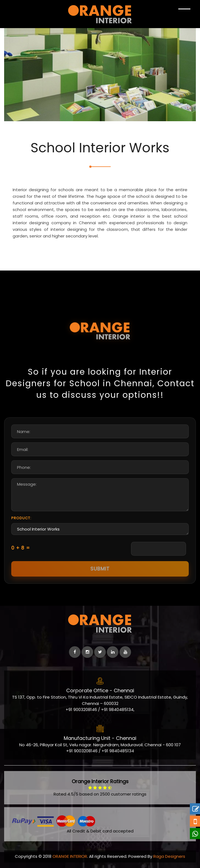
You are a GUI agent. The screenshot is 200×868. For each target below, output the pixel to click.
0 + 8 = (21, 548)
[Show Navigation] (184, 14)
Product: (21, 518)
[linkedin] (113, 652)
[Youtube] (125, 652)
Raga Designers (169, 856)
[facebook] (75, 652)
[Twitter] (100, 652)
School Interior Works (100, 529)
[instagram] (87, 652)
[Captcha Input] (159, 549)
